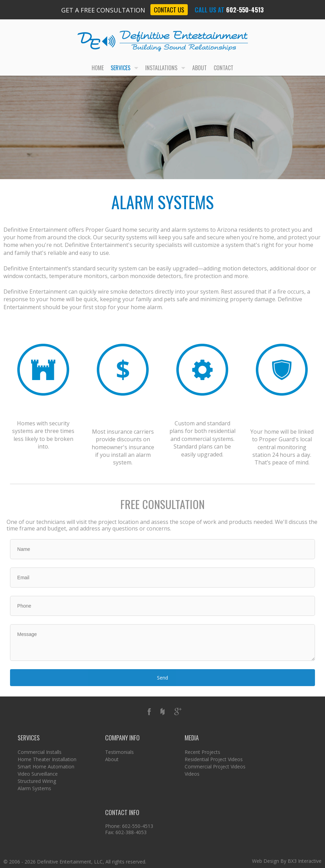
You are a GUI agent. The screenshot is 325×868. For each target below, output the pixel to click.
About (199, 68)
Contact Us (169, 10)
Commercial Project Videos (215, 767)
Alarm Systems (34, 788)
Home (98, 68)
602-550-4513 (245, 10)
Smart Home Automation (46, 767)
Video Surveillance (38, 774)
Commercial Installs (40, 752)
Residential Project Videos (214, 759)
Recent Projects (202, 752)
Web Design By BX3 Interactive (287, 861)
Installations (165, 68)
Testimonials (119, 752)
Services (124, 68)
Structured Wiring (37, 781)
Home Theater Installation (47, 759)
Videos (192, 774)
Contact (224, 68)
